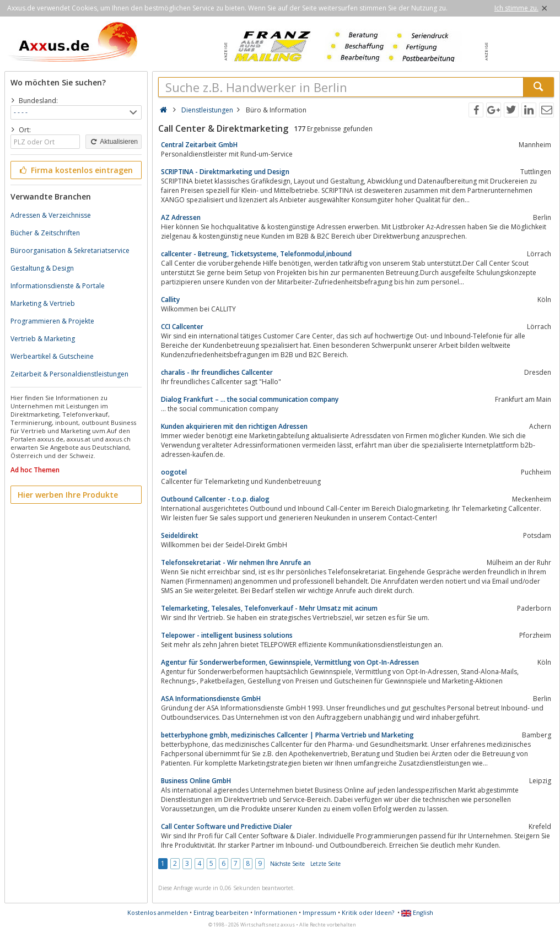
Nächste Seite (287, 864)
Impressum (319, 912)
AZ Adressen (181, 217)
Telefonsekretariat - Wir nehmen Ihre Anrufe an (236, 562)
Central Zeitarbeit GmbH (199, 145)
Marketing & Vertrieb (43, 303)
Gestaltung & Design (42, 268)
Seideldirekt (180, 535)
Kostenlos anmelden (158, 912)
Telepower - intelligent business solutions (227, 635)
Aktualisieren (114, 142)
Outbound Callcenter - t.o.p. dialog (215, 499)
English (417, 912)
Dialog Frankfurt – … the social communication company (250, 399)
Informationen (276, 912)
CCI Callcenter (182, 327)
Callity (170, 300)
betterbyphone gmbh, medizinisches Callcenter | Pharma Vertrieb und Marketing (287, 735)
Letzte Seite (325, 864)
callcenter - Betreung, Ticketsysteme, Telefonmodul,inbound (256, 254)
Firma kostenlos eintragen (75, 170)
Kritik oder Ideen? (368, 912)
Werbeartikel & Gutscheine (52, 356)
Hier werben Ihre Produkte (68, 495)
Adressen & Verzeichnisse (51, 215)
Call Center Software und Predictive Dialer (227, 826)
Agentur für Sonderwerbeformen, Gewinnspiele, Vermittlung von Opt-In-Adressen (290, 662)
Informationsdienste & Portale (58, 286)
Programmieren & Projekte (52, 321)
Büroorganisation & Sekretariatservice (70, 250)
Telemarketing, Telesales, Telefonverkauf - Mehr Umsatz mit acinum (269, 608)
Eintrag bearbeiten (221, 912)
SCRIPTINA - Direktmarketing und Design (225, 172)
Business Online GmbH (196, 781)
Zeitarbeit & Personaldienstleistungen (69, 374)
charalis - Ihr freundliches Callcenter (217, 372)
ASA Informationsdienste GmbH (211, 699)
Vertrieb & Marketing (43, 339)
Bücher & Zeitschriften (45, 233)
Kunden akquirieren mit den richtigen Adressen (234, 426)
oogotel (174, 472)
